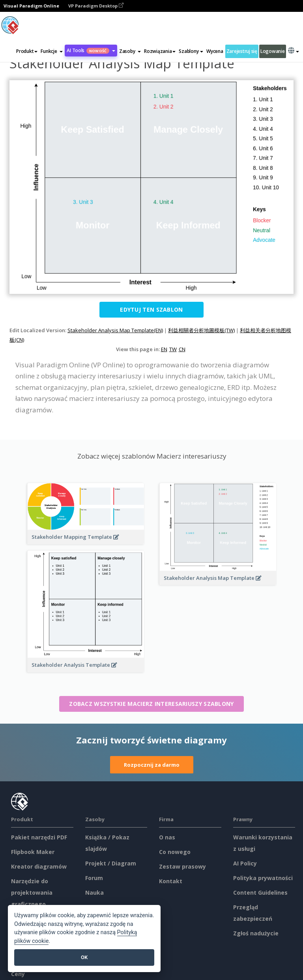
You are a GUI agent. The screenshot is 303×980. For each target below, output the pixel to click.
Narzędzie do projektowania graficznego (32, 893)
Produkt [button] (27, 51)
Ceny (18, 974)
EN (164, 349)
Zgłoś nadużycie (256, 933)
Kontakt (171, 881)
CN (182, 349)
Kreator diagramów (39, 866)
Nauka (94, 893)
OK (84, 957)
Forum (94, 878)
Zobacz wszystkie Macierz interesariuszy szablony (151, 704)
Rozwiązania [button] (160, 51)
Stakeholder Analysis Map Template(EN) (115, 330)
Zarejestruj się (242, 51)
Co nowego (175, 852)
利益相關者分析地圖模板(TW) (201, 330)
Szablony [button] (191, 51)
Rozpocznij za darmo (152, 765)
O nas (167, 837)
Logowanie (273, 51)
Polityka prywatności (263, 878)
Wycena (215, 51)
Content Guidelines (260, 893)
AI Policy (245, 863)
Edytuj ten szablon (151, 309)
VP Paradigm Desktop (96, 6)
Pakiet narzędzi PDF (39, 837)
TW (173, 349)
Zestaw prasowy (182, 866)
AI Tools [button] (91, 50)
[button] (52, 51)
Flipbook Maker (33, 852)
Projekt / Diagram (111, 863)
